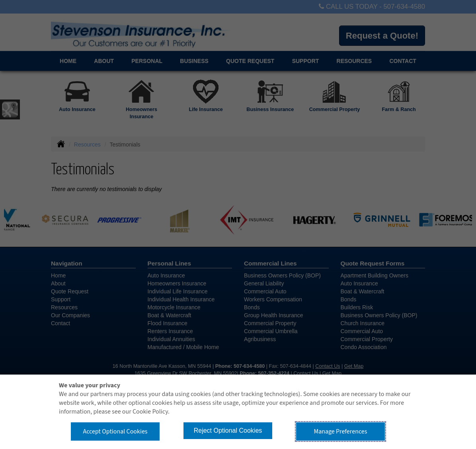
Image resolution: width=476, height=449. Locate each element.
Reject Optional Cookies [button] (228, 430)
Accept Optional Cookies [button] (115, 431)
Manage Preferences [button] (341, 431)
